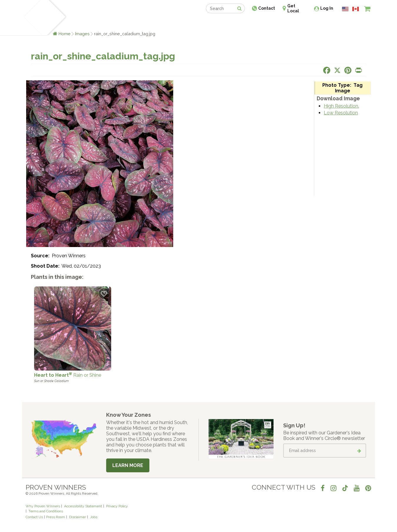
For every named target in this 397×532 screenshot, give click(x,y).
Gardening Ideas (127, 23)
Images (82, 34)
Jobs (94, 517)
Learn (96, 23)
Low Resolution (341, 113)
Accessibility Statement (83, 506)
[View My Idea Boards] (357, 24)
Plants (77, 23)
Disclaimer (77, 517)
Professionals (243, 23)
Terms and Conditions (46, 511)
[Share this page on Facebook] (327, 70)
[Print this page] (358, 70)
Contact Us (34, 517)
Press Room (56, 517)
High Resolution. (341, 106)
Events (214, 23)
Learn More (128, 465)
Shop (194, 23)
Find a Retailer (167, 23)
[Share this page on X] (337, 70)
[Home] (32, 18)
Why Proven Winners (43, 506)
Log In (327, 8)
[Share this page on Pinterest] (348, 70)
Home (65, 34)
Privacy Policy (117, 506)
